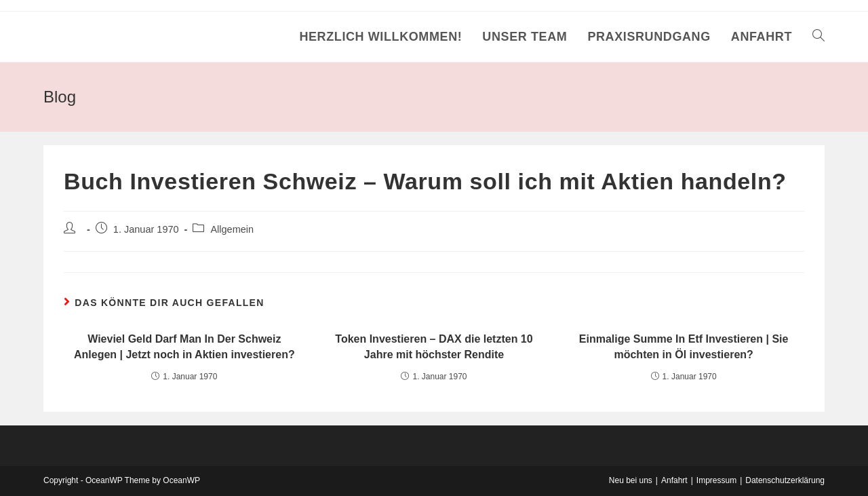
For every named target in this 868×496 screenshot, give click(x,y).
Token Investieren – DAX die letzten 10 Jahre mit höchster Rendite (434, 346)
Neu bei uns (631, 480)
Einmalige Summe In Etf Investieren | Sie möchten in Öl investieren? (684, 346)
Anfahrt (674, 480)
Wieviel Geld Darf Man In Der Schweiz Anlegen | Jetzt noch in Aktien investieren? (184, 346)
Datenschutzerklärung (785, 480)
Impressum (716, 480)
